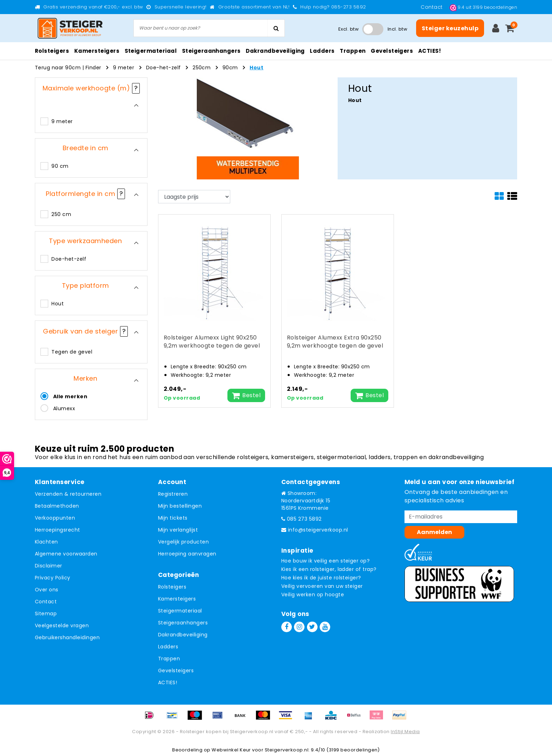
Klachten (46, 542)
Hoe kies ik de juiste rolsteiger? (321, 578)
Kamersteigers (177, 599)
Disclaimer (49, 566)
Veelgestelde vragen (62, 625)
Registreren (173, 494)
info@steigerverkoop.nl (315, 530)
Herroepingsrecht (58, 530)
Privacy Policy (53, 578)
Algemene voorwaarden (66, 554)
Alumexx (64, 408)
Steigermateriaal (180, 611)
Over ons (47, 590)
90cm (230, 68)
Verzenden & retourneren (68, 494)
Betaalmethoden (57, 506)
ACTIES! (168, 682)
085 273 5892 (302, 519)
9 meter (124, 68)
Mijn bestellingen (180, 506)
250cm (202, 68)
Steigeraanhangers (183, 623)
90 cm (60, 166)
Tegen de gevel (72, 352)
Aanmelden (434, 532)
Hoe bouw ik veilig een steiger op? (325, 561)
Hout (256, 68)
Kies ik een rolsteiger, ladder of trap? (329, 569)
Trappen (169, 659)
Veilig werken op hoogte (313, 595)
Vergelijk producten (183, 542)
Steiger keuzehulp (450, 28)
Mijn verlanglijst (178, 530)
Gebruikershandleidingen (67, 637)
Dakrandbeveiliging (183, 635)
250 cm (61, 214)
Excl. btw (349, 29)
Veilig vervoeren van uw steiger (322, 586)
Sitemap (46, 614)
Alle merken (70, 396)
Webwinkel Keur (231, 750)
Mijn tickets (173, 518)
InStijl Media (405, 732)
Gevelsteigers (176, 671)
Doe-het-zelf (164, 68)
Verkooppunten (55, 518)
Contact (432, 7)
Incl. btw (397, 29)
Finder (93, 68)
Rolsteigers (172, 587)
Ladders (168, 647)
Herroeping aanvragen (187, 554)
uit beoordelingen (483, 7)
